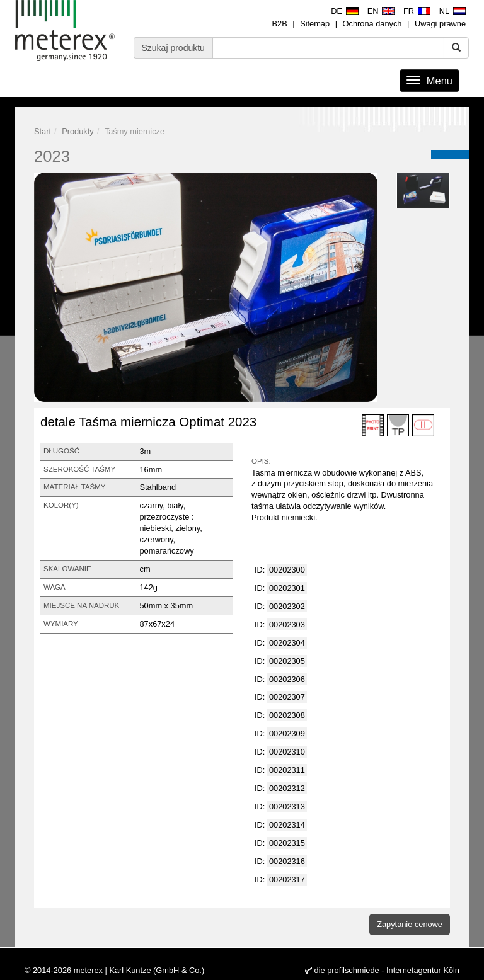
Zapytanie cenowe (410, 924)
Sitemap (315, 24)
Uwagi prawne (440, 24)
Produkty (78, 131)
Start (43, 131)
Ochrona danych (372, 24)
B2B (279, 24)
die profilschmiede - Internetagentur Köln (387, 970)
